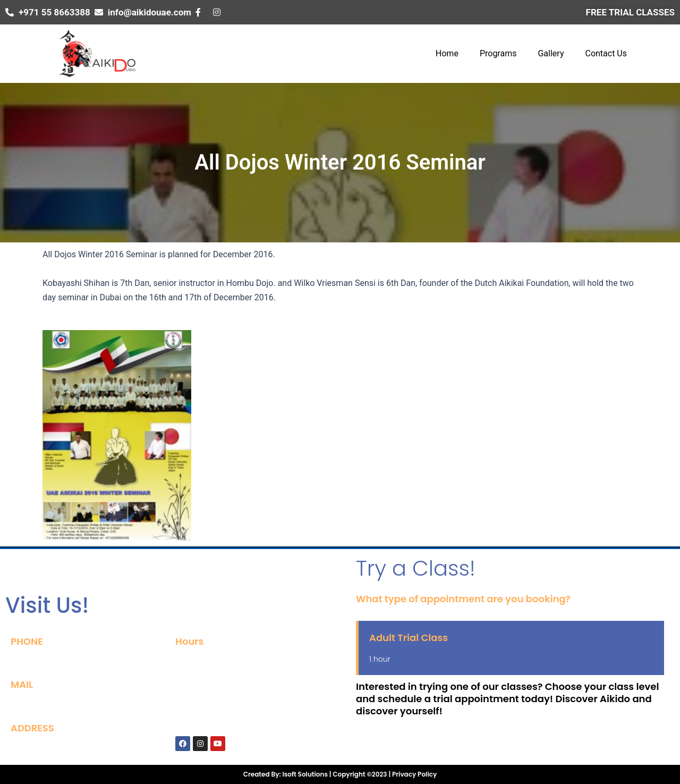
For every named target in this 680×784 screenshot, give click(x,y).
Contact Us (606, 53)
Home (447, 53)
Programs (498, 53)
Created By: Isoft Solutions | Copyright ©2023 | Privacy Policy (340, 774)
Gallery (551, 53)
